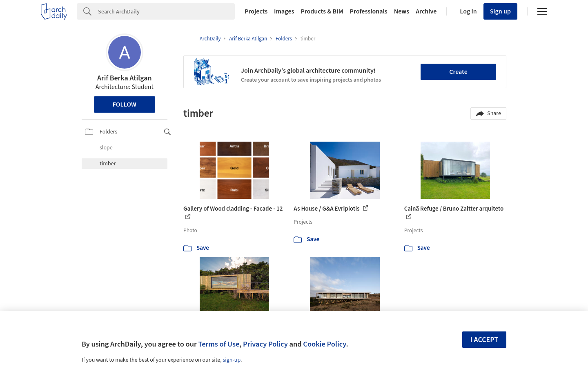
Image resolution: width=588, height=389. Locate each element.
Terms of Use (219, 344)
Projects (256, 11)
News (402, 11)
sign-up (232, 360)
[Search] (166, 11)
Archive (426, 11)
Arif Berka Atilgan (125, 78)
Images (284, 11)
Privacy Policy (265, 344)
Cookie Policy (324, 344)
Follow (125, 104)
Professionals (369, 11)
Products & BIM (322, 11)
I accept (484, 340)
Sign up (500, 11)
